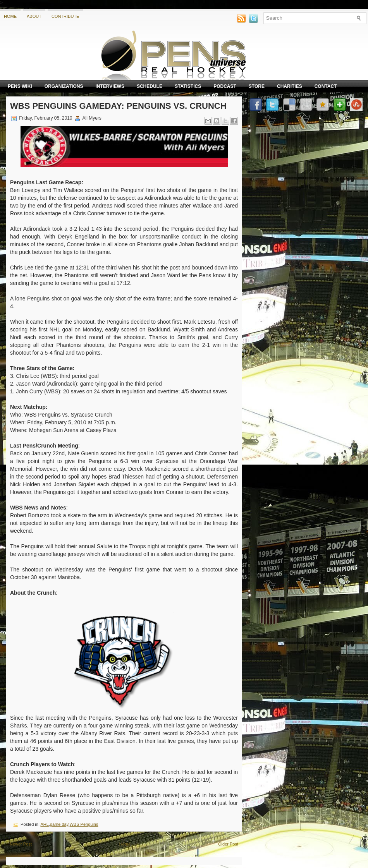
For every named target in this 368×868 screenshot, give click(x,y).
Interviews (110, 86)
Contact (326, 86)
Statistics (188, 86)
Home (10, 16)
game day (59, 824)
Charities (290, 86)
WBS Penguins (84, 824)
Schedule (150, 86)
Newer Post (21, 844)
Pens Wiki (20, 86)
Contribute (65, 16)
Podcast (225, 86)
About (34, 16)
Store (257, 86)
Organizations (64, 86)
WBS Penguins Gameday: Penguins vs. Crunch (118, 106)
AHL (44, 824)
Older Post (228, 844)
